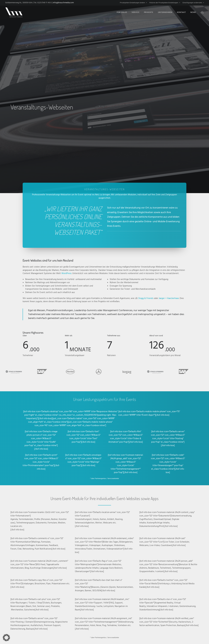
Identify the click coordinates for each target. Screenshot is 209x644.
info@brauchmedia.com (63, 3)
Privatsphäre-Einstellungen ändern (133, 3)
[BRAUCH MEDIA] (14, 12)
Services (51, 558)
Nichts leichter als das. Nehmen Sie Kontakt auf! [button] (63, 547)
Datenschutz (120, 627)
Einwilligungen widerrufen (193, 3)
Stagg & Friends (146, 179)
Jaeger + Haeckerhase (169, 179)
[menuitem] (134, 3)
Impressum (130, 627)
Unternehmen (165, 12)
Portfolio (122, 12)
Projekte (149, 12)
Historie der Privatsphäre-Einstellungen (165, 3)
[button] (202, 12)
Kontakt (181, 12)
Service (136, 12)
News (193, 12)
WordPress (66, 154)
